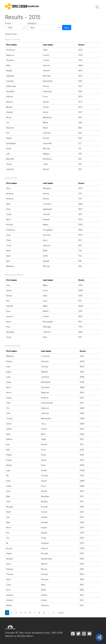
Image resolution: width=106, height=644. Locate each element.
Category (32, 23)
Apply (67, 27)
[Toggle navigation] (97, 7)
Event (8, 23)
